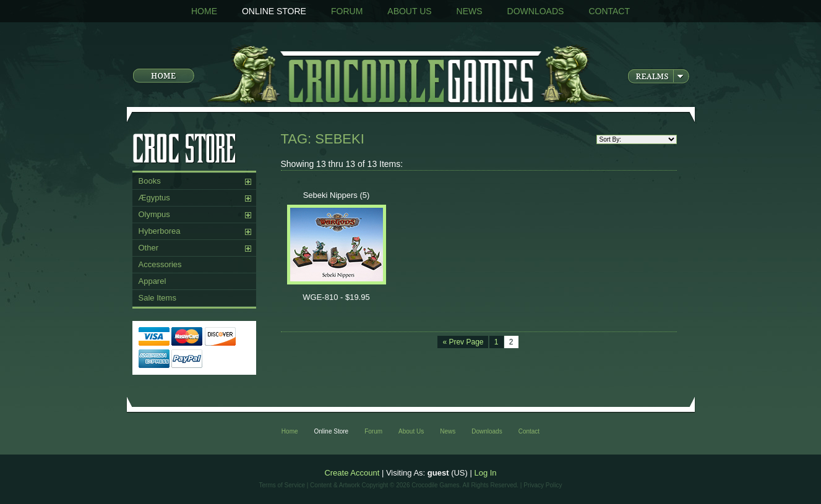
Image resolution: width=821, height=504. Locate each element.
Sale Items (157, 298)
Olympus (154, 214)
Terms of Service (282, 485)
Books (150, 181)
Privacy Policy (543, 485)
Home (204, 11)
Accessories (160, 264)
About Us (409, 11)
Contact (609, 11)
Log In (485, 473)
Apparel (153, 281)
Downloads (536, 11)
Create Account (352, 473)
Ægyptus (154, 198)
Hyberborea (160, 231)
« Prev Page (463, 342)
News (470, 11)
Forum (347, 11)
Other (149, 248)
